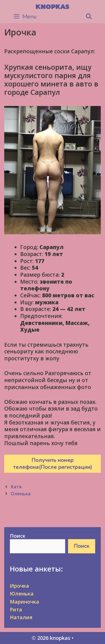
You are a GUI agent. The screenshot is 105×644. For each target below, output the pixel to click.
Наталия (21, 617)
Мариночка (25, 602)
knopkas (53, 6)
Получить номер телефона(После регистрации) (53, 464)
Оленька (21, 494)
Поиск (18, 536)
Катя (16, 487)
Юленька (22, 594)
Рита (16, 609)
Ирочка (19, 586)
